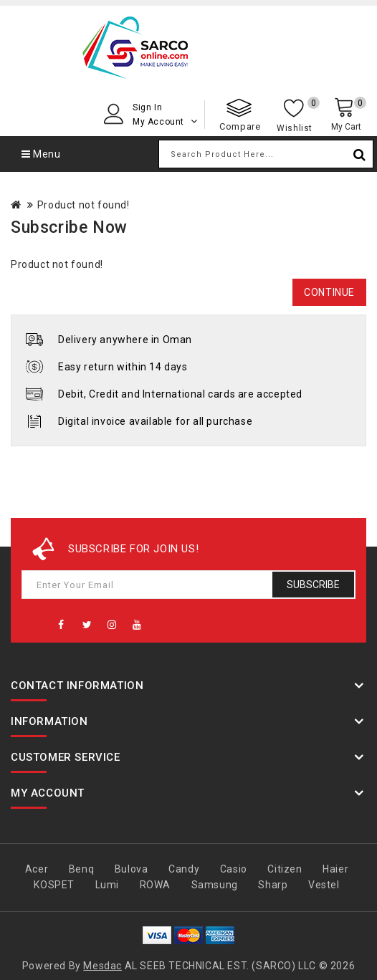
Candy (184, 869)
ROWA (155, 885)
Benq (81, 869)
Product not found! (83, 205)
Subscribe (313, 585)
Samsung (215, 885)
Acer (37, 869)
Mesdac (102, 966)
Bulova (132, 869)
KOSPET (54, 885)
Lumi (107, 885)
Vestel (324, 885)
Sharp (273, 885)
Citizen (285, 869)
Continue (329, 292)
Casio (234, 869)
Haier (335, 869)
